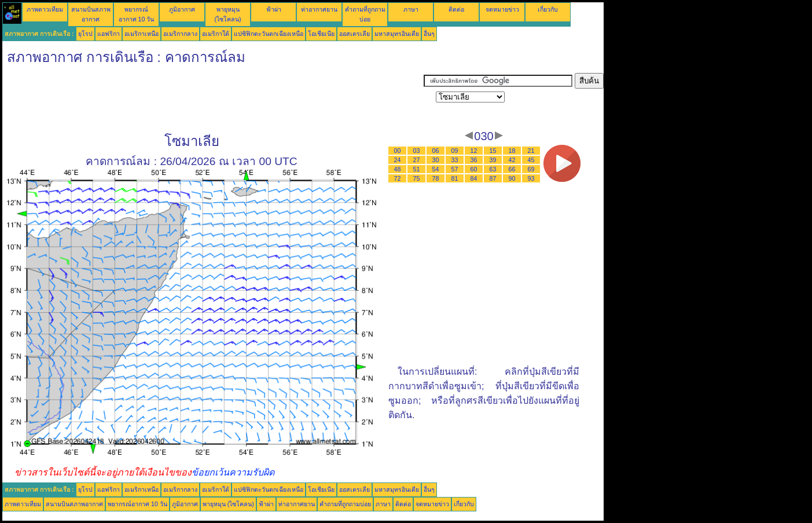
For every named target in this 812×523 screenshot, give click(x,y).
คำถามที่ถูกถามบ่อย (345, 504)
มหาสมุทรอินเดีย (397, 34)
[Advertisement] (213, 99)
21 (531, 151)
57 (455, 169)
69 (531, 169)
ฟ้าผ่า (274, 9)
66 (512, 169)
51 (417, 169)
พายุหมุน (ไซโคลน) (228, 504)
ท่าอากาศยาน (319, 9)
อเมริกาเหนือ (142, 34)
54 (436, 169)
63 (493, 169)
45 (531, 160)
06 (436, 151)
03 (417, 151)
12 (474, 151)
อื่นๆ (429, 34)
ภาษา (411, 9)
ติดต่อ (456, 9)
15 (493, 151)
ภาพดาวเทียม (45, 9)
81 (455, 178)
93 (531, 178)
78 (436, 178)
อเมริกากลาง (180, 34)
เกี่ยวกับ (548, 9)
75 (417, 178)
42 (512, 160)
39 (493, 160)
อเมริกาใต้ (216, 34)
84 (474, 178)
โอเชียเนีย (321, 34)
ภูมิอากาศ (182, 9)
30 (436, 160)
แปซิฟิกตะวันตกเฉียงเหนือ (269, 34)
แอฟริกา (109, 34)
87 (493, 178)
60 (474, 169)
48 (398, 169)
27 (417, 160)
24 (398, 160)
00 (398, 151)
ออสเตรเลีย (354, 34)
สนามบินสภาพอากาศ (74, 504)
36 (474, 160)
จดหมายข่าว (502, 9)
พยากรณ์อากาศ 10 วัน (137, 504)
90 (512, 178)
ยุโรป (85, 34)
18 (512, 151)
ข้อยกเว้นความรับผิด (233, 472)
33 (455, 160)
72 (398, 178)
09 (455, 151)
